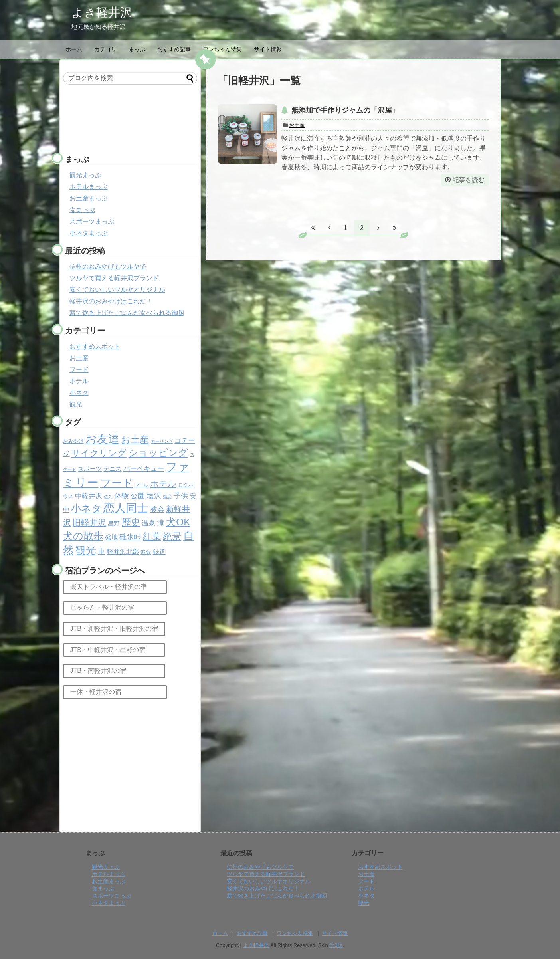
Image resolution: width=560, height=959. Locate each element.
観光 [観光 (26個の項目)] (86, 550)
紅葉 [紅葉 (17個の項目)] (152, 536)
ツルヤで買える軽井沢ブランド (114, 278)
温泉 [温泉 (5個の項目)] (148, 523)
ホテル (79, 381)
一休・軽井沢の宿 (115, 692)
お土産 (297, 125)
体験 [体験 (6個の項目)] (122, 496)
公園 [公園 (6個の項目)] (138, 496)
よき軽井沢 (102, 12)
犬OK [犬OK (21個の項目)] (178, 522)
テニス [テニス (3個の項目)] (112, 469)
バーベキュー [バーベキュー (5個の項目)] (144, 469)
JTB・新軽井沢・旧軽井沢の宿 (114, 629)
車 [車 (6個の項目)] (101, 551)
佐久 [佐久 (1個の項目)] (108, 497)
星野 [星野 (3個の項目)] (114, 523)
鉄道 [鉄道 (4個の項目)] (159, 552)
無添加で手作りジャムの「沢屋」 (345, 110)
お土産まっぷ (89, 198)
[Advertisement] (127, 121)
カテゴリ (105, 49)
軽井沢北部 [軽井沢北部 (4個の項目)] (123, 552)
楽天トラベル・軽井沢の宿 (115, 587)
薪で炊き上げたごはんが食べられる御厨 (127, 313)
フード (79, 370)
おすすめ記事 (174, 49)
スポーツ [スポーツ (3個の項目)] (90, 469)
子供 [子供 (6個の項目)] (181, 496)
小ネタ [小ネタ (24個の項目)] (86, 508)
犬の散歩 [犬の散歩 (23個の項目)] (83, 536)
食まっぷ (82, 210)
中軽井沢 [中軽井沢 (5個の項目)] (89, 496)
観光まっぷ (85, 175)
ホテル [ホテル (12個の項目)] (163, 484)
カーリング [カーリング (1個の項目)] (162, 441)
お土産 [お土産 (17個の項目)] (135, 440)
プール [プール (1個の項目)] (141, 485)
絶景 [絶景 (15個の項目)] (172, 536)
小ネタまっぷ (89, 233)
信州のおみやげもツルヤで (108, 266)
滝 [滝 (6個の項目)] (161, 523)
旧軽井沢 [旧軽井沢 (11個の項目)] (89, 522)
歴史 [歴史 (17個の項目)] (131, 522)
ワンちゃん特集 (222, 49)
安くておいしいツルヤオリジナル (117, 290)
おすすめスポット (95, 346)
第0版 (336, 945)
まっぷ (137, 49)
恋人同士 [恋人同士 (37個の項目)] (126, 508)
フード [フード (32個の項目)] (117, 483)
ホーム (74, 49)
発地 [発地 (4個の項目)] (111, 537)
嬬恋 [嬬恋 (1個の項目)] (167, 497)
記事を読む (469, 180)
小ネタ (79, 393)
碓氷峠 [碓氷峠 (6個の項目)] (130, 537)
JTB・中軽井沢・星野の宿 (114, 650)
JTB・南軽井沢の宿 (114, 671)
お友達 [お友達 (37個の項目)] (102, 439)
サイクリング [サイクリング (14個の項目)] (99, 453)
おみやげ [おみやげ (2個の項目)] (73, 441)
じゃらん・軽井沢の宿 (115, 607)
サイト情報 (268, 49)
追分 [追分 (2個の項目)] (146, 552)
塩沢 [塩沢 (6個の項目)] (154, 496)
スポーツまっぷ (92, 221)
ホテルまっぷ (89, 187)
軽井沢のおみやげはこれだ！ (111, 301)
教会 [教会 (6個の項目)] (157, 509)
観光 (76, 404)
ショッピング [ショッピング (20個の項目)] (158, 453)
